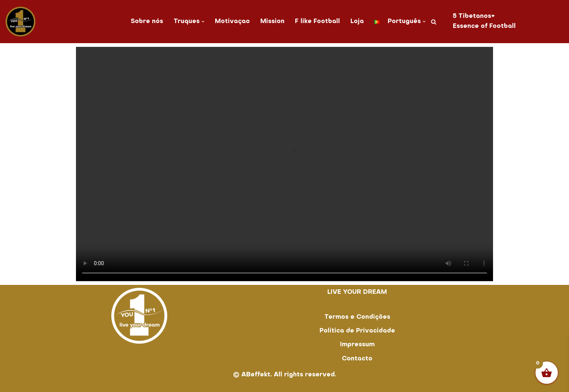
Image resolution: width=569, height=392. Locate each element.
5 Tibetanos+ (474, 16)
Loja (357, 22)
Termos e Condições (357, 317)
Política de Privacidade (357, 331)
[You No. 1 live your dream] (20, 22)
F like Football (317, 22)
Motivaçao (232, 22)
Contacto (357, 359)
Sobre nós (147, 22)
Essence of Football (484, 26)
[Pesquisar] (434, 22)
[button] (203, 22)
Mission (272, 22)
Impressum (357, 345)
